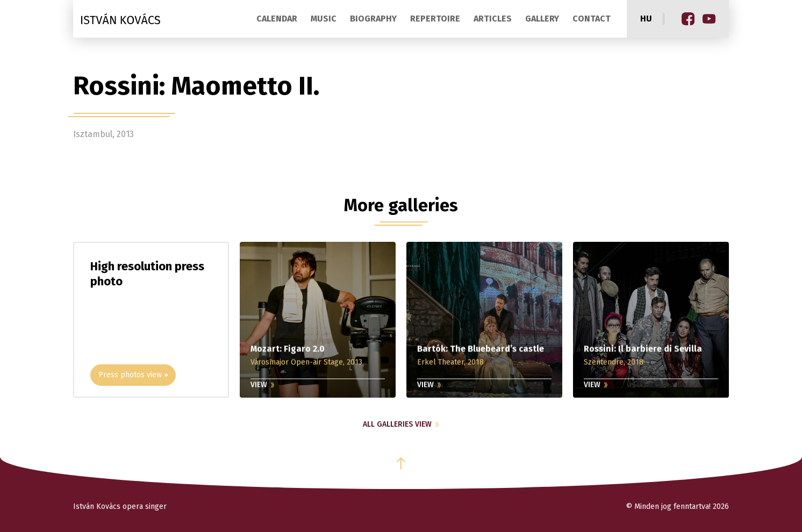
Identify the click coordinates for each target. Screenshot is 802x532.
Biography (373, 19)
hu (646, 19)
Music (324, 19)
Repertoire (435, 19)
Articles (493, 19)
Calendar (277, 19)
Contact (592, 19)
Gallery (542, 19)
